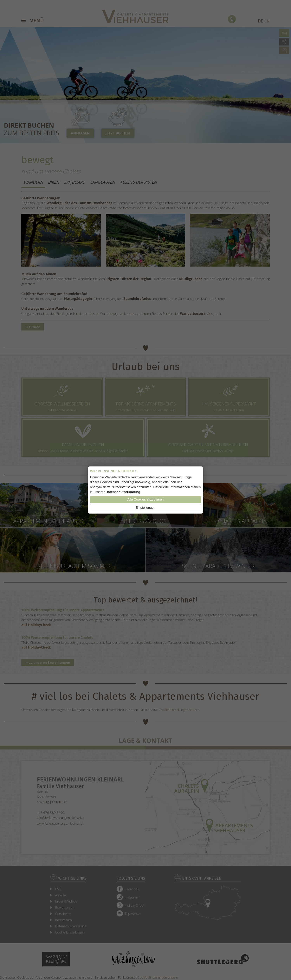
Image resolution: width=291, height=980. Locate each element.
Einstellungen (145, 508)
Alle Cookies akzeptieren (145, 499)
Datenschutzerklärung (123, 492)
